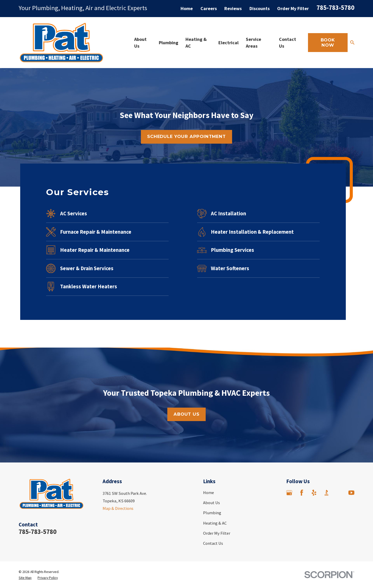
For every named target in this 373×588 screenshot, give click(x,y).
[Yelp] (314, 493)
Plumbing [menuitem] (168, 43)
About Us (211, 503)
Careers (209, 8)
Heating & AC (215, 523)
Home (187, 8)
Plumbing (212, 513)
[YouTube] (351, 493)
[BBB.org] (327, 493)
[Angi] (339, 493)
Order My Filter (293, 8)
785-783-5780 (335, 8)
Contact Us (213, 543)
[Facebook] (302, 493)
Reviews (233, 8)
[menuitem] (25, 578)
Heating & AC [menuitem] (196, 42)
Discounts (260, 8)
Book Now (328, 42)
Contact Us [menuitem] (288, 42)
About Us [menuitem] (140, 42)
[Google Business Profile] (289, 493)
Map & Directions (118, 508)
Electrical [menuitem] (228, 43)
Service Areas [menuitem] (253, 42)
